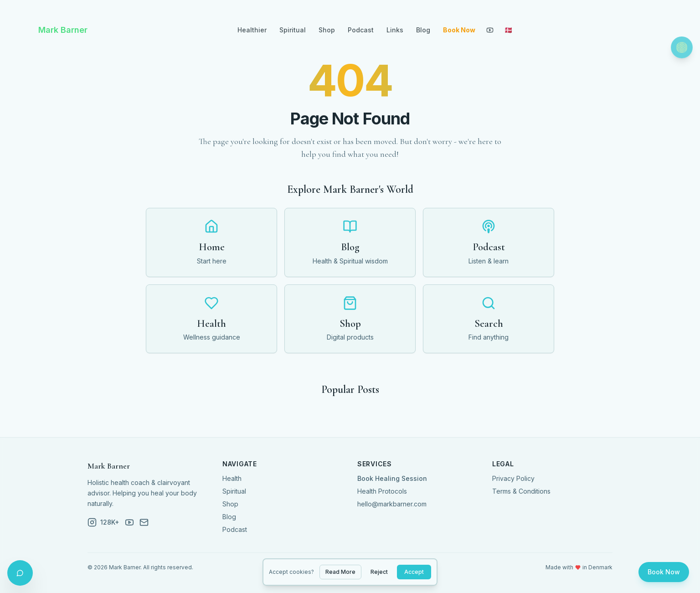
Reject (379, 572)
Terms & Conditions (521, 491)
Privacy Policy (513, 478)
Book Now (459, 30)
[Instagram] (103, 522)
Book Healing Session (392, 478)
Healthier (252, 30)
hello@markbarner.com (392, 504)
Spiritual (293, 30)
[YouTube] (490, 30)
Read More (340, 572)
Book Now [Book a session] (664, 572)
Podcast (361, 30)
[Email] (144, 522)
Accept (414, 572)
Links (395, 30)
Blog (423, 30)
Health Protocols (382, 491)
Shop (327, 30)
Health (232, 478)
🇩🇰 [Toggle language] (508, 30)
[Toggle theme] (682, 47)
